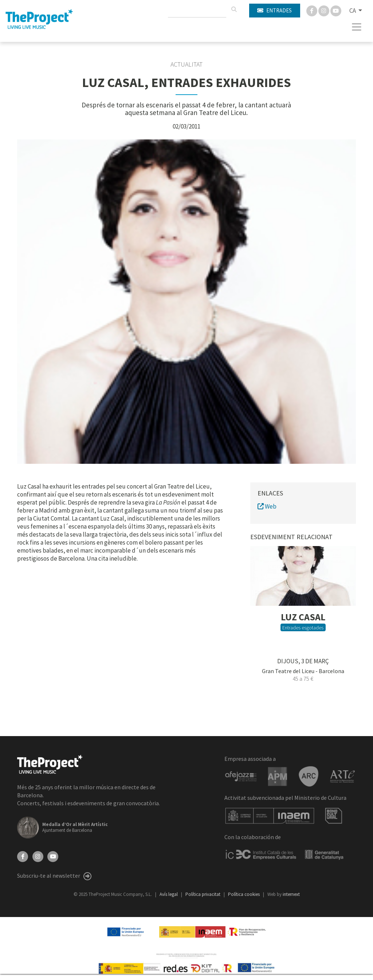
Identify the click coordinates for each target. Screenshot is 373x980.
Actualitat (186, 64)
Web (267, 506)
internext (291, 894)
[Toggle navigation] (357, 27)
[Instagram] (324, 10)
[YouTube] (53, 856)
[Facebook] (312, 10)
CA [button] (353, 11)
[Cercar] (234, 9)
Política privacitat (203, 894)
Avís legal (169, 894)
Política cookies (244, 894)
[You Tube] (336, 10)
